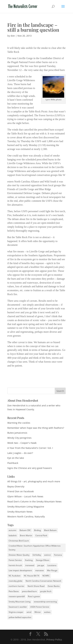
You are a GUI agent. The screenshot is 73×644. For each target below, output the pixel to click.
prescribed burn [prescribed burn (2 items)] (29, 591)
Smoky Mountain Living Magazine (26, 507)
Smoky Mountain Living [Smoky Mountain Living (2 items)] (20, 602)
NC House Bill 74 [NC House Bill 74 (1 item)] (32, 576)
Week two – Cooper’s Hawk (22, 443)
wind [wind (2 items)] (29, 612)
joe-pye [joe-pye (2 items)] (41, 565)
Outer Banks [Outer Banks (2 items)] (54, 586)
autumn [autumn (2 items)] (12, 530)
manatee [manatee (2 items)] (40, 570)
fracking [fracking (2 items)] (29, 560)
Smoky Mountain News (20, 512)
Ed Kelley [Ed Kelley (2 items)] (37, 555)
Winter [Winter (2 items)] (38, 612)
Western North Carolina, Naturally (26, 517)
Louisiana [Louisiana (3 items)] (52, 565)
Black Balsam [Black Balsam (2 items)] (50, 530)
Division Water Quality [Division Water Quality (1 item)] (19, 555)
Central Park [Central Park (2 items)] (41, 535)
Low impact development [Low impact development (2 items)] (20, 570)
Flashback (13, 463)
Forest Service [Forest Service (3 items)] (15, 560)
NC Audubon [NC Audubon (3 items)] (15, 576)
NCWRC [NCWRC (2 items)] (46, 576)
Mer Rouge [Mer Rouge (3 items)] (52, 570)
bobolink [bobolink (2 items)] (13, 535)
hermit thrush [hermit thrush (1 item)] (15, 565)
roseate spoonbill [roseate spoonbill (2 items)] (17, 596)
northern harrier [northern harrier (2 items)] (16, 586)
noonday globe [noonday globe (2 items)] (16, 581)
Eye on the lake (16, 458)
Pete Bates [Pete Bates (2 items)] (14, 591)
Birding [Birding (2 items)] (37, 530)
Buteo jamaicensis (17, 433)
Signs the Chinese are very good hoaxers (30, 468)
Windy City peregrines (19, 438)
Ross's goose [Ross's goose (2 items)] (34, 596)
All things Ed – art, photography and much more (34, 481)
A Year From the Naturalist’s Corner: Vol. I (30, 448)
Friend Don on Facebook (21, 491)
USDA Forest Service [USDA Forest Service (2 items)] (40, 607)
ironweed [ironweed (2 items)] (30, 565)
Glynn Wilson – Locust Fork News (25, 496)
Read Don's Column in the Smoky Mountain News (34, 501)
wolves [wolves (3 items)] (47, 612)
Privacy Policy (54, 640)
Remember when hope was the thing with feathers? (36, 428)
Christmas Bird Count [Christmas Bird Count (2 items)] (19, 541)
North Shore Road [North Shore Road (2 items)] (36, 586)
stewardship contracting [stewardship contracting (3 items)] (45, 602)
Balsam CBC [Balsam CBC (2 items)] (25, 530)
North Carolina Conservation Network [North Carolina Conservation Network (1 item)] (43, 581)
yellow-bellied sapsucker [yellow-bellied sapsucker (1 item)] (20, 617)
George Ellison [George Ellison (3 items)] (43, 560)
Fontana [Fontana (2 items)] (58, 555)
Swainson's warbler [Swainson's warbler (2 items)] (18, 607)
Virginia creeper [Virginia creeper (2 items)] (16, 612)
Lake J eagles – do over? (20, 453)
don (13, 36)
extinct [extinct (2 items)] (48, 555)
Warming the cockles (19, 423)
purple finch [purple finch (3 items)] (46, 591)
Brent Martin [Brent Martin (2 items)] (26, 535)
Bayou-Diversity (16, 486)
